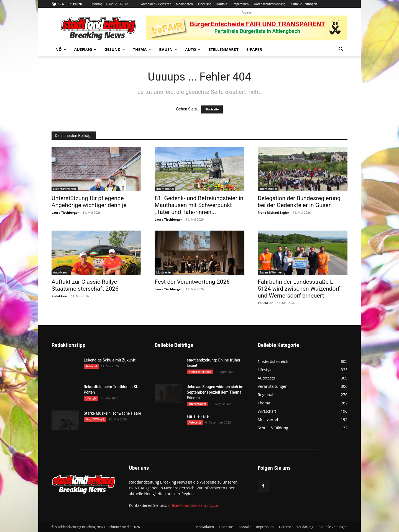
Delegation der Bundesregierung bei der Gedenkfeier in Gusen (299, 202)
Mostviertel (164, 272)
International (165, 189)
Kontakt (222, 4)
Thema (142, 49)
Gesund (115, 49)
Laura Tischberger (65, 212)
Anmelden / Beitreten (156, 4)
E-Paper (254, 49)
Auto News (60, 272)
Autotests (195, 422)
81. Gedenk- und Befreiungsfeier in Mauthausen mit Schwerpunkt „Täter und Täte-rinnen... (199, 205)
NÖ (61, 49)
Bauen (168, 49)
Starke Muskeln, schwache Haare (112, 413)
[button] (341, 50)
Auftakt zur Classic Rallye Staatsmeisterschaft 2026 (85, 285)
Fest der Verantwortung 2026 (192, 282)
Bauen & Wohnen (271, 272)
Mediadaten (184, 4)
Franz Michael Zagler (273, 212)
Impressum (241, 4)
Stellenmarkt (224, 49)
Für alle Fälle (198, 416)
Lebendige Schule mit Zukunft (110, 360)
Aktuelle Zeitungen (304, 4)
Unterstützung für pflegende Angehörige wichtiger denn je (89, 202)
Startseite (212, 109)
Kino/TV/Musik (95, 419)
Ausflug (85, 49)
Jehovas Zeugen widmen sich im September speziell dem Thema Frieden (215, 392)
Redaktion (59, 296)
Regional (91, 366)
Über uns (205, 4)
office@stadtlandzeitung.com (194, 505)
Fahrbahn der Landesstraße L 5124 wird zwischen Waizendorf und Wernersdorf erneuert (299, 289)
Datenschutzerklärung (269, 4)
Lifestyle (91, 398)
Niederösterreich (65, 189)
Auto (193, 49)
